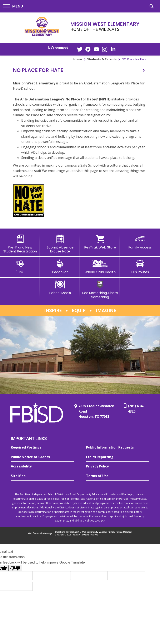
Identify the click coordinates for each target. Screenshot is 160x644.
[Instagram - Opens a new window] (105, 49)
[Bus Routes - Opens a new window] (140, 267)
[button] (13, 6)
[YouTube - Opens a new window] (96, 49)
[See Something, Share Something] (100, 290)
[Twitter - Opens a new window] (80, 49)
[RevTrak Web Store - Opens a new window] (100, 242)
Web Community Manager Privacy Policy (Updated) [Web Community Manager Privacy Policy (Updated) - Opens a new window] (107, 532)
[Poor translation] (15, 568)
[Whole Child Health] (100, 267)
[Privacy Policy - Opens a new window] (118, 466)
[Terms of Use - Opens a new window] (118, 476)
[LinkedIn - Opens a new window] (113, 49)
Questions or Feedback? (67, 532)
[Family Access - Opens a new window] (140, 242)
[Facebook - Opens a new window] (88, 49)
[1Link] (20, 267)
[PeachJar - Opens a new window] (60, 267)
